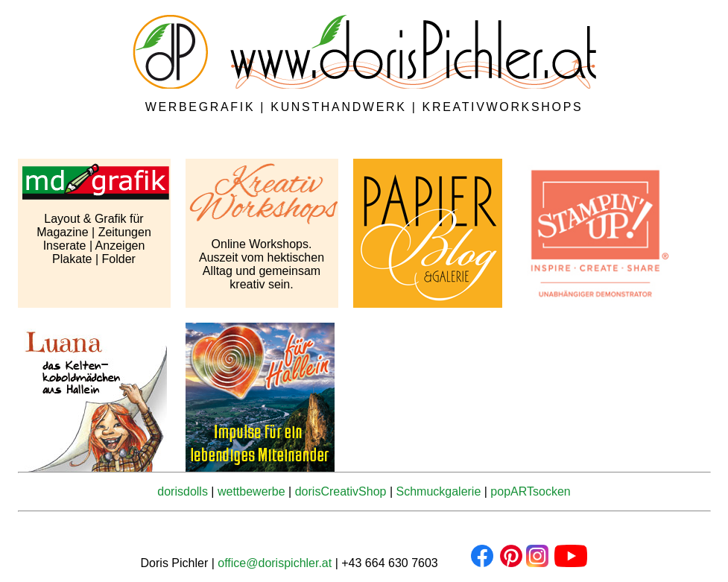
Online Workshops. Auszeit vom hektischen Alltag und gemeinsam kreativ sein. (262, 264)
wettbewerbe (251, 491)
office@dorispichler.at (275, 563)
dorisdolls (183, 491)
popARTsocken (530, 491)
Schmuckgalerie (438, 491)
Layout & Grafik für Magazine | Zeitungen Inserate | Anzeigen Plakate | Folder (94, 239)
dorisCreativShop (341, 491)
